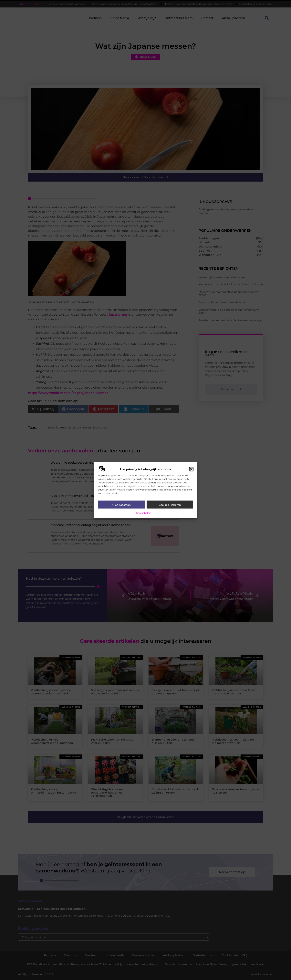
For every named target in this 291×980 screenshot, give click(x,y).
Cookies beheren (170, 505)
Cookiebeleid (144, 513)
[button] (191, 469)
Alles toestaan (121, 505)
